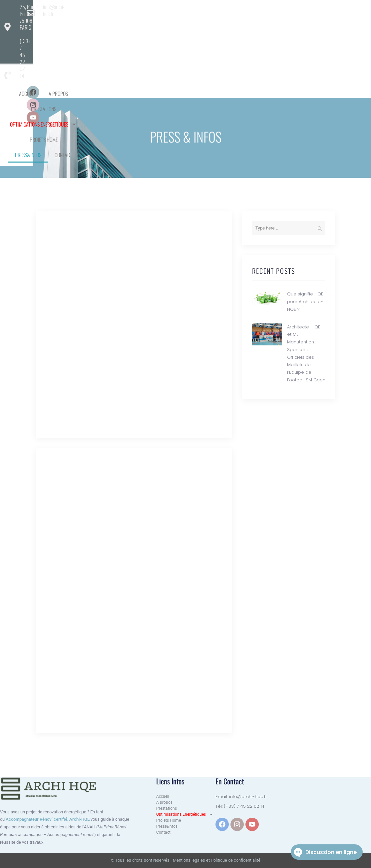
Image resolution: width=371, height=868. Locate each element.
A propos (120, 32)
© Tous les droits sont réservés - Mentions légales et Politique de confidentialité (186, 860)
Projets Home (276, 32)
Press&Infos (170, 47)
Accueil (89, 32)
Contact (205, 47)
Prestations (156, 32)
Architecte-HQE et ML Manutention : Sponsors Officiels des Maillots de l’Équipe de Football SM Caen (132, 631)
